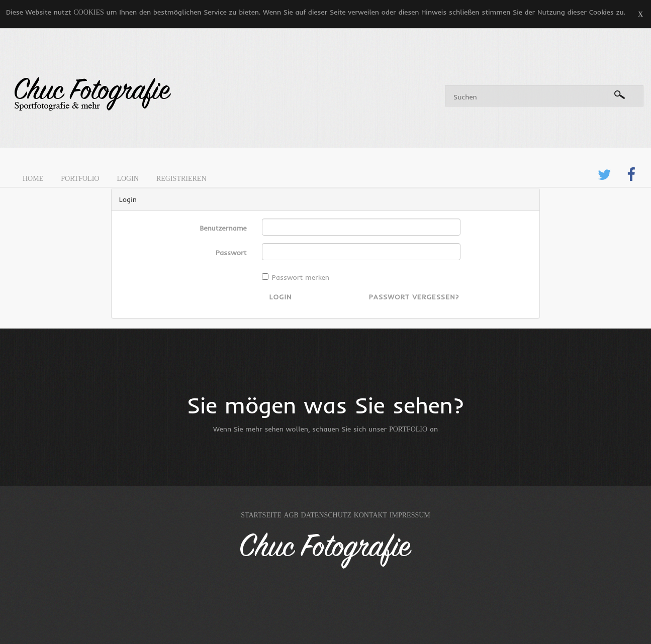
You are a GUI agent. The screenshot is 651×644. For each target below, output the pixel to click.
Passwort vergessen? (414, 297)
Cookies (89, 12)
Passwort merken (296, 277)
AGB (291, 515)
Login (128, 179)
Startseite (261, 515)
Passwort (231, 253)
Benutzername (223, 228)
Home (33, 179)
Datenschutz (326, 515)
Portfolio (80, 179)
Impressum (410, 515)
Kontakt (371, 515)
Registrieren (181, 179)
